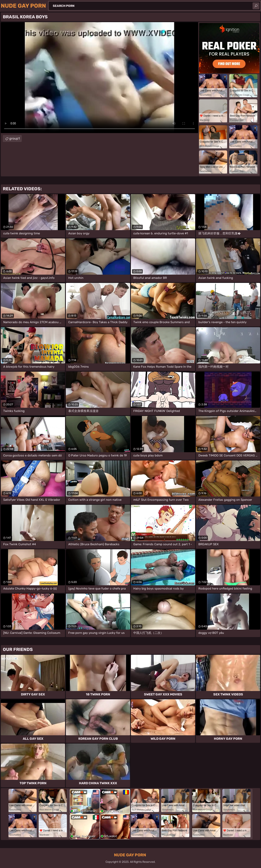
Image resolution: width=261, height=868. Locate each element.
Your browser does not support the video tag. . (99, 78)
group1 (14, 138)
